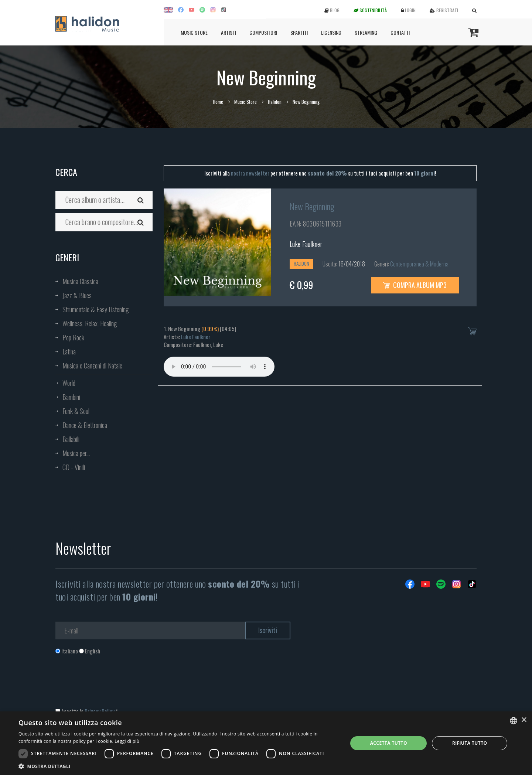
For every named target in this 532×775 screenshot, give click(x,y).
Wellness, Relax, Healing (90, 323)
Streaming (366, 32)
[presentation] (112, 685)
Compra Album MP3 (415, 285)
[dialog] (266, 743)
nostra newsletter (250, 173)
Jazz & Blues (77, 295)
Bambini (71, 397)
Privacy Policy (100, 711)
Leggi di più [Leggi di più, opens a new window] (127, 741)
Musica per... (76, 453)
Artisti (229, 32)
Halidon (275, 102)
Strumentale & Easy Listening (96, 309)
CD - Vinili (74, 467)
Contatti (400, 32)
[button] (178, 766)
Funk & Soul (76, 411)
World (69, 383)
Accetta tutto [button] (389, 743)
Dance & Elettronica (85, 425)
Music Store (194, 32)
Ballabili (71, 439)
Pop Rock (73, 337)
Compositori (263, 32)
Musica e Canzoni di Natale (92, 366)
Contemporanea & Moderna (419, 264)
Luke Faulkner (306, 244)
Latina (69, 351)
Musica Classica (80, 281)
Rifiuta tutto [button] (470, 743)
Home (218, 102)
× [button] (524, 720)
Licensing (331, 32)
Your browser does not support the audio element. (219, 367)
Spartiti (299, 32)
